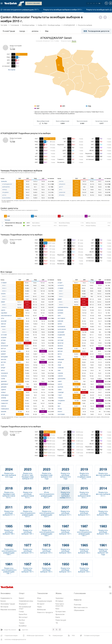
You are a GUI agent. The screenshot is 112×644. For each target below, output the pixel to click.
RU (99, 3)
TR (88, 3)
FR (97, 3)
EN (91, 3)
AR (94, 3)
